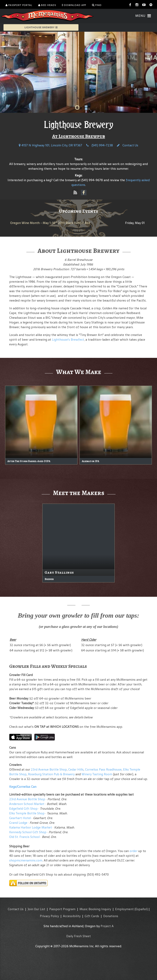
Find (97, 5)
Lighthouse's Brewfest (68, 340)
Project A (107, 926)
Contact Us (128, 145)
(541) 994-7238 (100, 145)
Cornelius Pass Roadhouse (103, 769)
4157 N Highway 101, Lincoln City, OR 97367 (50, 145)
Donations (111, 916)
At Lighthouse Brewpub (79, 136)
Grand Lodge (18, 823)
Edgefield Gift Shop (23, 809)
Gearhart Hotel (20, 818)
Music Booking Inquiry (95, 909)
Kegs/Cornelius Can (23, 787)
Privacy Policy (49, 916)
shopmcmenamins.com (26, 860)
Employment (124, 909)
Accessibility (72, 916)
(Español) (141, 909)
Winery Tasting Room (97, 774)
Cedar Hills (76, 769)
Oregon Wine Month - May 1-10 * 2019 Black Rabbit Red (50, 223)
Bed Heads (47, 5)
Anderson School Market (27, 804)
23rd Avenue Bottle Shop (49, 769)
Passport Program (62, 909)
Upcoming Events (79, 211)
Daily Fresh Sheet (78, 936)
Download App (74, 5)
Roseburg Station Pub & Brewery (51, 774)
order (133, 851)
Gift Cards (92, 916)
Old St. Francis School (24, 837)
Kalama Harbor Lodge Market (31, 827)
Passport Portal (19, 5)
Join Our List (36, 909)
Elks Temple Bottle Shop (27, 813)
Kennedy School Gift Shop (28, 832)
